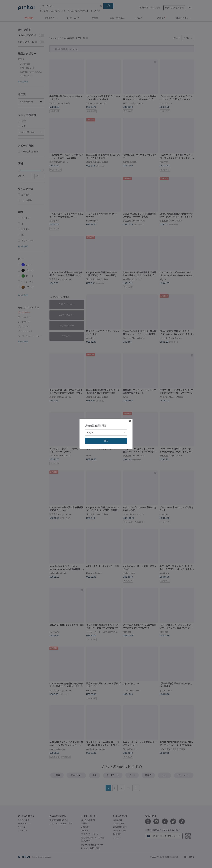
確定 (106, 441)
